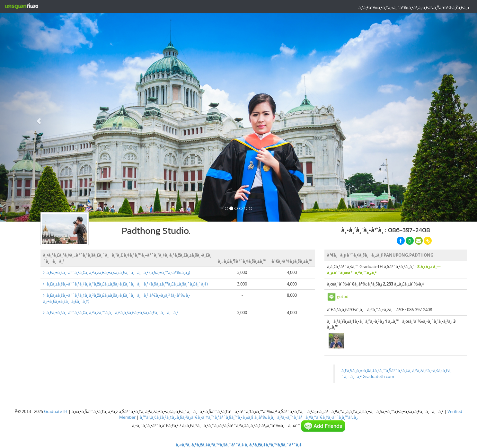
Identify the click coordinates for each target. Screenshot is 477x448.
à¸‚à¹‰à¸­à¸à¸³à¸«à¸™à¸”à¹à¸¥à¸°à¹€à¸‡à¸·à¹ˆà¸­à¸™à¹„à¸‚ (306, 417)
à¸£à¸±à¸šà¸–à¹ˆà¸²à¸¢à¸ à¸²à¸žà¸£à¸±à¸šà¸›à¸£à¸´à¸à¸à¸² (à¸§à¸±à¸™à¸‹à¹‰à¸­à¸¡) (117, 272)
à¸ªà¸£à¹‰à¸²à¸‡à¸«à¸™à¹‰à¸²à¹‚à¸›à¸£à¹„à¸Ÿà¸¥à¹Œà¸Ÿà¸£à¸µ (414, 7)
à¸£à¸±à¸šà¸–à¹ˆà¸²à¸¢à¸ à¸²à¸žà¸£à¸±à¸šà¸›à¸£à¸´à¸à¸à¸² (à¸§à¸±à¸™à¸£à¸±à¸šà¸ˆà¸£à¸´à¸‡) (125, 284)
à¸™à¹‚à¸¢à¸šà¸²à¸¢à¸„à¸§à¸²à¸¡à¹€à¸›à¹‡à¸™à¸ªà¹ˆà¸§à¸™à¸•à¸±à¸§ (197, 417)
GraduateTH (56, 411)
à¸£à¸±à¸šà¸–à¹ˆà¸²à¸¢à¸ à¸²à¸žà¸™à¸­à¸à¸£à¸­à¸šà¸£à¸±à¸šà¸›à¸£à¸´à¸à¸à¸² (111, 312)
